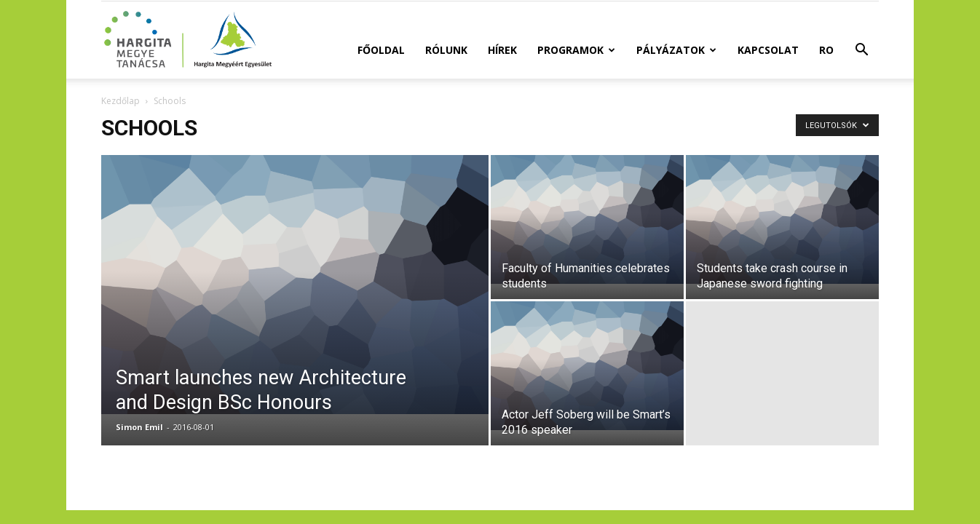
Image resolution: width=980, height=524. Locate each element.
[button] (861, 51)
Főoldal (381, 50)
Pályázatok (676, 50)
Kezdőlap (120, 101)
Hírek (502, 50)
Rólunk (446, 50)
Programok (576, 50)
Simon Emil (139, 427)
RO (826, 50)
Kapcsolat (768, 50)
